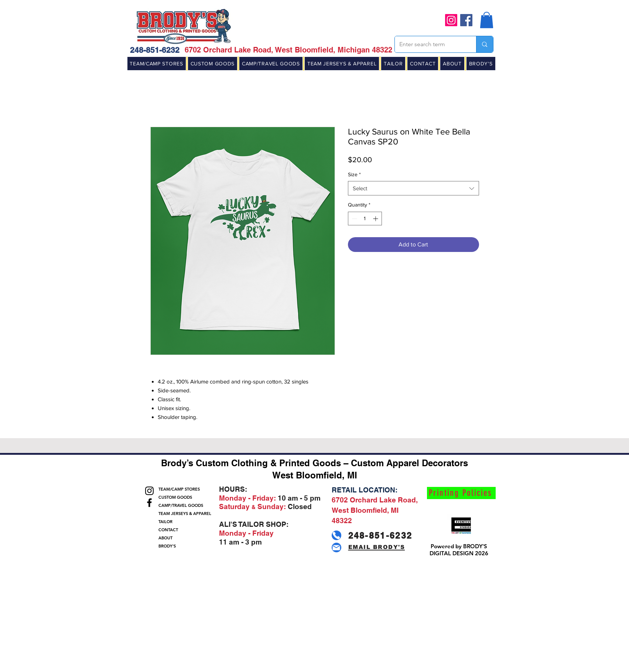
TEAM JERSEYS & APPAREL (184, 514)
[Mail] (336, 548)
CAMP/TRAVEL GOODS (181, 505)
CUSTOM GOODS (175, 497)
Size (354, 174)
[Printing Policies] (461, 493)
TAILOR (165, 522)
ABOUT (165, 538)
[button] (487, 20)
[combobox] (413, 188)
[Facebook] (466, 20)
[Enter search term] (430, 44)
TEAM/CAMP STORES (179, 489)
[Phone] (336, 535)
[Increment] (376, 219)
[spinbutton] (365, 219)
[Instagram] (451, 20)
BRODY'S (167, 546)
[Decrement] (354, 219)
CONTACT (168, 530)
